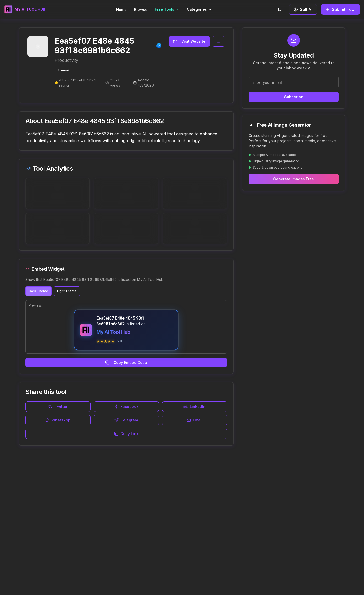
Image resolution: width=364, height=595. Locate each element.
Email (195, 420)
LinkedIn (194, 406)
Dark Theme (38, 291)
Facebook (126, 406)
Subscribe (294, 97)
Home (121, 10)
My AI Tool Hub (113, 332)
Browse (141, 10)
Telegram (126, 420)
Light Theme (67, 291)
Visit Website (189, 41)
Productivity (66, 60)
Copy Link (126, 434)
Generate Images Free (294, 179)
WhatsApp (58, 420)
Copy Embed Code (126, 362)
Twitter (58, 406)
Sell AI (303, 9)
